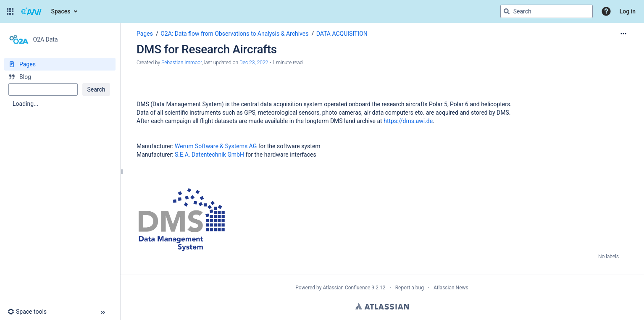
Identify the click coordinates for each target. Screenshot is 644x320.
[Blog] (60, 77)
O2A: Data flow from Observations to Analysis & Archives (234, 34)
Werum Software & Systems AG (216, 146)
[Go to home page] (32, 11)
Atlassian (382, 306)
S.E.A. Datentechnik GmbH (209, 155)
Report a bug (410, 288)
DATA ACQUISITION (342, 34)
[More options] (623, 34)
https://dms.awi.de (408, 121)
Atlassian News (451, 288)
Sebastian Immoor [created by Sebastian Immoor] (181, 63)
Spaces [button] (61, 11)
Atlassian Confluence (346, 288)
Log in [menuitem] (628, 11)
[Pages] (60, 64)
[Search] (507, 11)
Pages (145, 34)
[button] (10, 11)
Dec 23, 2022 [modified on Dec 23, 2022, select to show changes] (254, 63)
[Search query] (547, 11)
